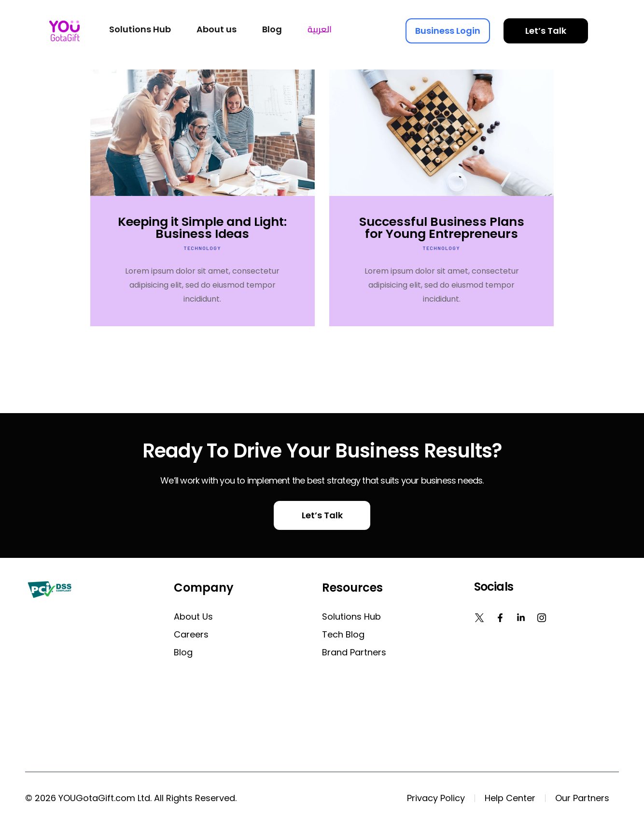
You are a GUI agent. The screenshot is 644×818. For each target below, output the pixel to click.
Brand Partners (354, 652)
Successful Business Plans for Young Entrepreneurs (442, 228)
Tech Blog (343, 634)
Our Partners (582, 798)
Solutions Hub (351, 617)
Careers (191, 634)
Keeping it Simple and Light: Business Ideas (202, 228)
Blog (183, 652)
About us (193, 617)
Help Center (510, 798)
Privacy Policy (436, 798)
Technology (203, 248)
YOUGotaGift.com (97, 798)
